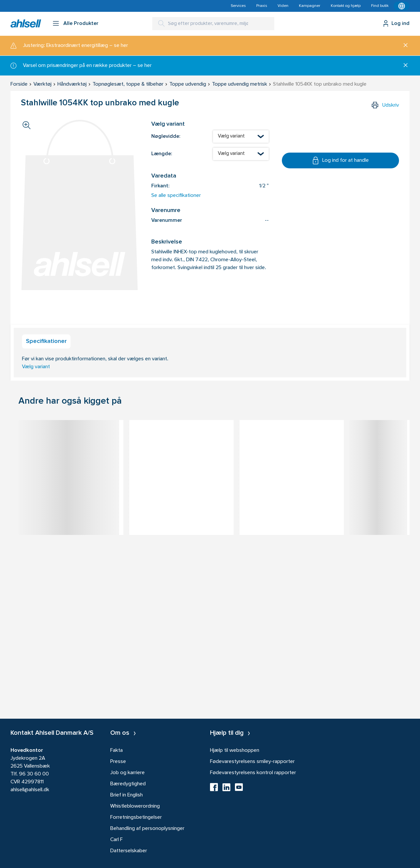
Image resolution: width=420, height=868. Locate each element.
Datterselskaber (129, 851)
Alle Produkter (81, 24)
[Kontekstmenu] (402, 6)
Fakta (116, 751)
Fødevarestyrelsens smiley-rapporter (252, 762)
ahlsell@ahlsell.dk (30, 790)
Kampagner (310, 6)
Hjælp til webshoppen (235, 751)
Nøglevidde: (166, 137)
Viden (283, 6)
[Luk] (403, 46)
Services (238, 6)
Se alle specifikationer (176, 196)
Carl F (116, 840)
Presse (118, 762)
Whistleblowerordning (135, 806)
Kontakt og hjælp (346, 6)
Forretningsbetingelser (136, 817)
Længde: (162, 154)
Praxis (262, 6)
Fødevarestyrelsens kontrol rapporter (253, 773)
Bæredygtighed (128, 784)
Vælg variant (36, 367)
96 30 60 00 (34, 774)
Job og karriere (127, 773)
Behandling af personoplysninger (147, 829)
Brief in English (126, 795)
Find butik (380, 6)
